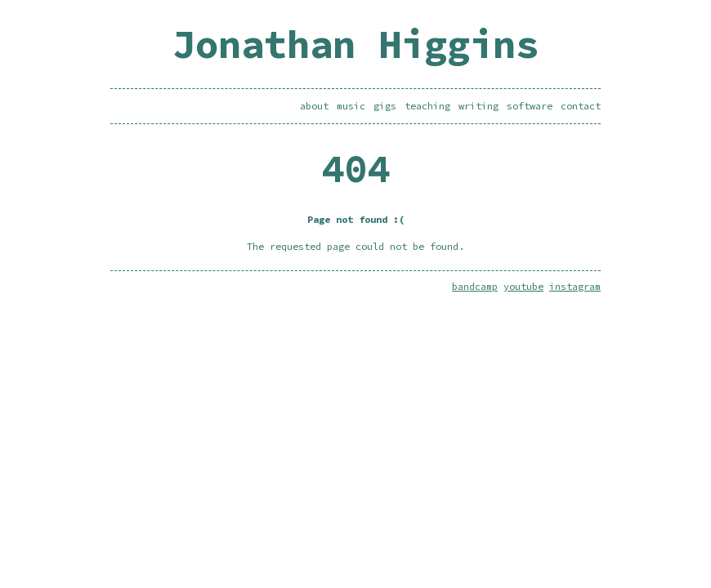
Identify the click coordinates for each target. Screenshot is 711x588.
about (314, 106)
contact (581, 106)
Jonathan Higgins (355, 44)
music (351, 106)
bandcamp (475, 286)
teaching (427, 106)
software (530, 106)
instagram (575, 286)
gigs (385, 106)
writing (478, 106)
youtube (523, 286)
